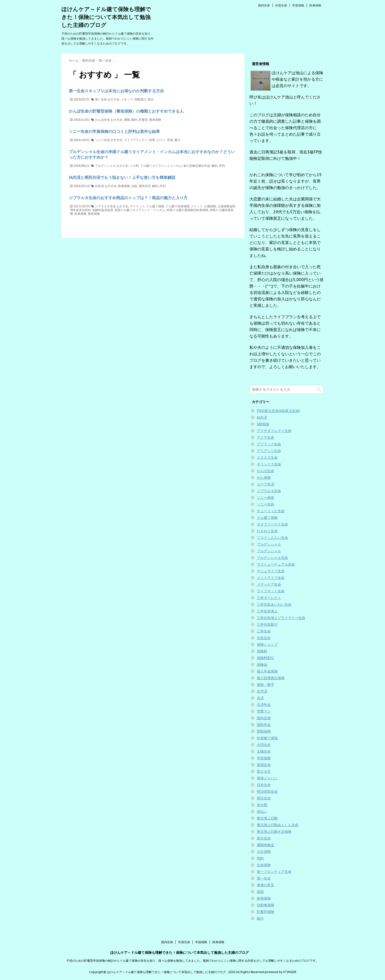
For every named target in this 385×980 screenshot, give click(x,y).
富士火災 (264, 771)
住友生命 (264, 638)
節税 (260, 892)
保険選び (140, 99)
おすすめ (114, 99)
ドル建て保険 (155, 206)
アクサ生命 (265, 437)
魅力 (177, 140)
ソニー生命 (102, 140)
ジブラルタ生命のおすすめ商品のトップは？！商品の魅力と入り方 (128, 198)
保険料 (262, 651)
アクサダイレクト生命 (274, 431)
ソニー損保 (265, 498)
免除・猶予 (265, 685)
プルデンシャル (105, 166)
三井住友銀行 (267, 624)
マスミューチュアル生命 (276, 564)
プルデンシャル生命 (272, 558)
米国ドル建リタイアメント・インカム (140, 210)
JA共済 (99, 186)
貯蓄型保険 (265, 912)
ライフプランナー (136, 140)
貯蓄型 (143, 120)
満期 (127, 120)
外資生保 (281, 5)
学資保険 (298, 5)
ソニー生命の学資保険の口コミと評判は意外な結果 (114, 131)
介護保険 (210, 206)
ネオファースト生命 (272, 524)
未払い (262, 812)
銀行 (260, 918)
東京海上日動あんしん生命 (278, 825)
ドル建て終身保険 (177, 206)
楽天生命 (264, 838)
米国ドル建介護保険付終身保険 (187, 210)
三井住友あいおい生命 (274, 604)
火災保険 (264, 852)
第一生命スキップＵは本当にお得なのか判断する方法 (116, 91)
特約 (260, 858)
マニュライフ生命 (271, 571)
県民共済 (145, 186)
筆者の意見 (265, 885)
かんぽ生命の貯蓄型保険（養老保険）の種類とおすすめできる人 (126, 111)
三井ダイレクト (269, 598)
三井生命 (264, 631)
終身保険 (315, 5)
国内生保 (264, 5)
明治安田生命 (267, 791)
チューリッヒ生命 (271, 511)
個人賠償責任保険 (271, 678)
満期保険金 (265, 845)
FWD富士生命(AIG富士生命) (278, 411)
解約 (134, 120)
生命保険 (264, 865)
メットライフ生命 (271, 578)
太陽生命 (264, 751)
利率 (152, 140)
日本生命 (264, 785)
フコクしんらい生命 (272, 538)
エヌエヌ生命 (267, 457)
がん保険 (264, 478)
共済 (260, 698)
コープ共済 (265, 484)
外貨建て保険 (267, 738)
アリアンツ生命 (269, 451)
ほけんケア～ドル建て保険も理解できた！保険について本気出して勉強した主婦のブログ (106, 17)
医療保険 (124, 186)
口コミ (161, 140)
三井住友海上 (267, 611)
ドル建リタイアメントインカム (161, 166)
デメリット (137, 206)
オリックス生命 (269, 464)
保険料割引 (265, 658)
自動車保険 (265, 905)
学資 (170, 140)
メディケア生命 (269, 584)
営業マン (264, 711)
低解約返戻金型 (103, 210)
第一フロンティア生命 (274, 872)
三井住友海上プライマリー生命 (281, 618)
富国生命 (264, 765)
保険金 (262, 665)
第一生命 (101, 99)
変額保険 (264, 731)
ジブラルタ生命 (105, 206)
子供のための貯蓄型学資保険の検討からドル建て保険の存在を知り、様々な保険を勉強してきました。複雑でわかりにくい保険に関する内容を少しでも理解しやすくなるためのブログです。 (192, 961)
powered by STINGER (280, 972)
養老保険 (155, 120)
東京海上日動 (267, 818)
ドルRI (134, 166)
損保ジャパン (267, 778)
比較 (134, 186)
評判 (222, 166)
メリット (197, 206)
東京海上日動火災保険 (274, 832)
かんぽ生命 (102, 120)
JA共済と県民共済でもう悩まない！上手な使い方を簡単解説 (122, 177)
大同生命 (264, 745)
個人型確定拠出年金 (197, 166)
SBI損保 (263, 424)
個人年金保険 (267, 671)
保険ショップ (267, 645)
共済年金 (264, 705)
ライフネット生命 (271, 591)
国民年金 (264, 725)
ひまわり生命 (267, 531)
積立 (151, 99)
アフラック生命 (269, 444)
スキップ (127, 99)
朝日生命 (264, 798)
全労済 (262, 691)
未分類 (262, 805)
